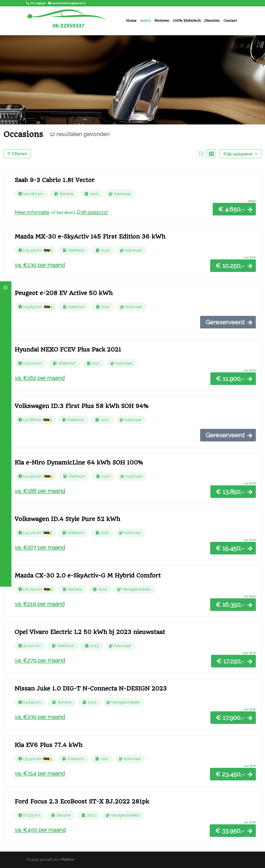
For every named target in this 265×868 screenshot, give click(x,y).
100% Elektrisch (187, 21)
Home (131, 21)
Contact (230, 21)
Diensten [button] (212, 21)
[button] (234, 209)
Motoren (162, 21)
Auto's (145, 21)
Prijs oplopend (241, 154)
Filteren (17, 154)
